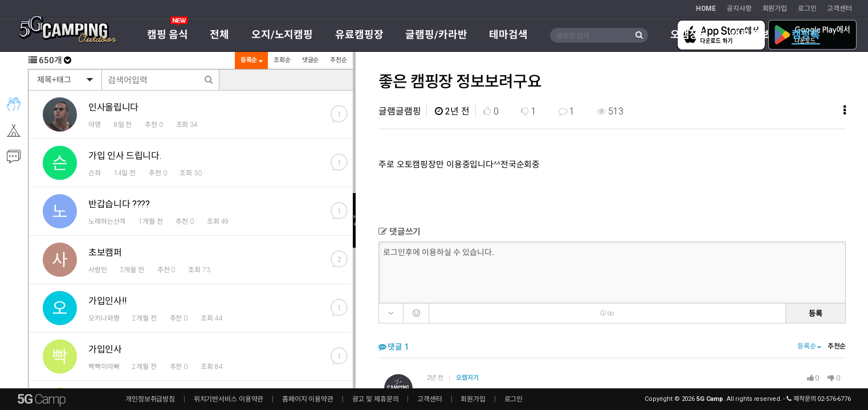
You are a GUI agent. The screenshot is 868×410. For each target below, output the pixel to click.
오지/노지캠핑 (282, 34)
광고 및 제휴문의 (376, 399)
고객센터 (840, 9)
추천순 (338, 60)
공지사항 (739, 9)
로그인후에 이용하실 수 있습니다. (613, 272)
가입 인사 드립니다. (125, 156)
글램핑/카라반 (436, 34)
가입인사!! (108, 301)
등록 (816, 313)
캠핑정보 (750, 34)
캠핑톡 (806, 34)
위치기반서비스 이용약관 (229, 399)
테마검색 (508, 34)
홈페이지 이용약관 (308, 399)
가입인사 (105, 349)
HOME (706, 9)
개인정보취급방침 (150, 399)
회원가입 (775, 9)
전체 (219, 34)
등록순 (251, 60)
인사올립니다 (113, 107)
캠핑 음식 (167, 34)
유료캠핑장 (359, 34)
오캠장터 (690, 34)
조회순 (282, 60)
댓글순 (310, 60)
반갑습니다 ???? (119, 204)
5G (41, 399)
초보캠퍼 (105, 253)
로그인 (807, 9)
